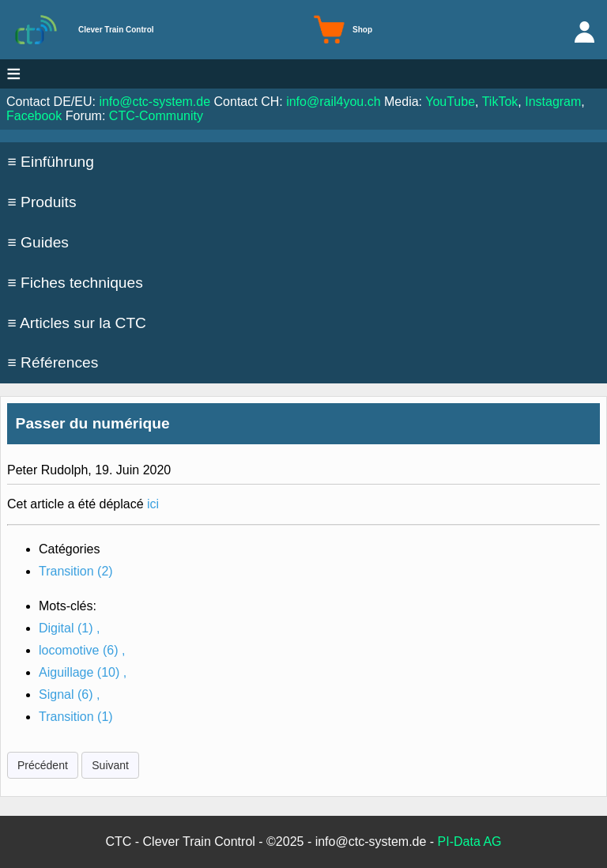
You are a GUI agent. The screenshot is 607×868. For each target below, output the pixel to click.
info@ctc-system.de (155, 102)
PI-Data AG (470, 842)
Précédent (43, 765)
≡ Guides (38, 242)
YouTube (450, 102)
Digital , (69, 628)
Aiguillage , (83, 672)
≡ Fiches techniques (75, 283)
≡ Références (53, 362)
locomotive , (82, 650)
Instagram (553, 102)
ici (153, 504)
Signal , (69, 694)
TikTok (500, 102)
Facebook (34, 116)
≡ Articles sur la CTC (77, 323)
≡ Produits (42, 202)
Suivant (110, 765)
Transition (76, 571)
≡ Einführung (51, 162)
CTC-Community (156, 116)
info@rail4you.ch (333, 102)
